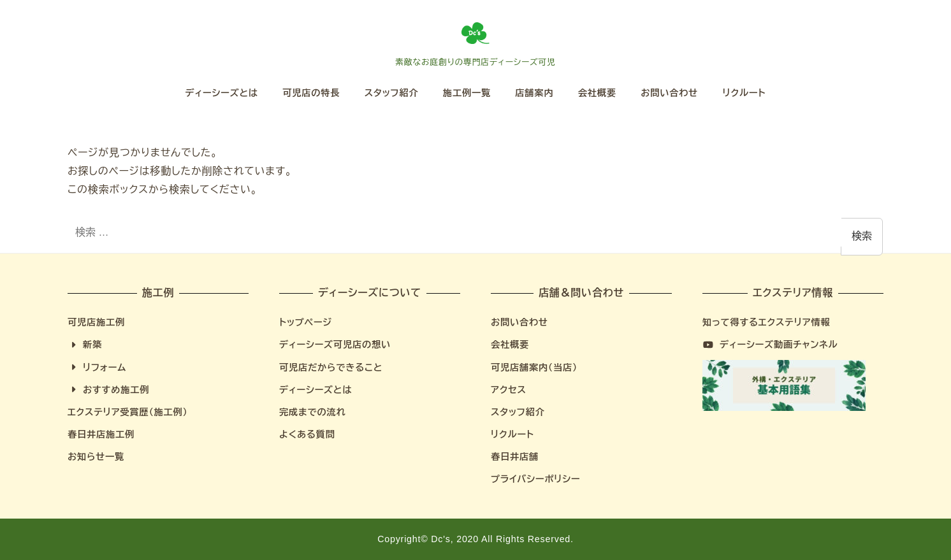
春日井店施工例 (101, 434)
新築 (85, 345)
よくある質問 (307, 434)
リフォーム (97, 368)
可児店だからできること (331, 368)
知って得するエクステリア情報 (766, 322)
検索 (862, 236)
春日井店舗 (515, 457)
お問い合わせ (519, 322)
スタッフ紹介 (518, 412)
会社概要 (510, 345)
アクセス (509, 390)
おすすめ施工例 (108, 390)
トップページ (306, 322)
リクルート (512, 434)
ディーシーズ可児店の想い (335, 345)
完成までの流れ (313, 412)
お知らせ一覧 (96, 457)
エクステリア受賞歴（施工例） (128, 412)
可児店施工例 (96, 322)
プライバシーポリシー (536, 479)
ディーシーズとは (316, 390)
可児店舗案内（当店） (534, 368)
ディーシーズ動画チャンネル (770, 345)
